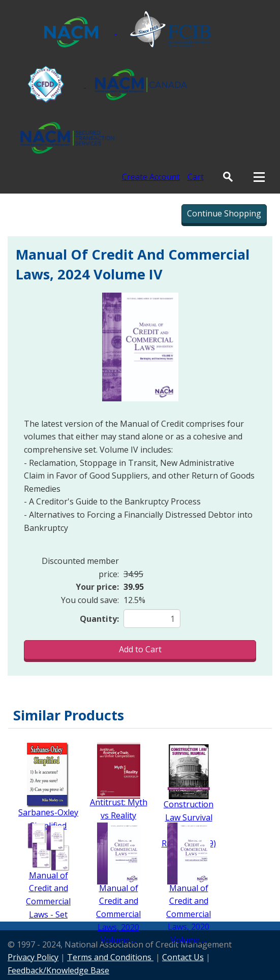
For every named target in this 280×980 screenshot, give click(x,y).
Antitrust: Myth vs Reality (119, 809)
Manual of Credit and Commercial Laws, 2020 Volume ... (118, 914)
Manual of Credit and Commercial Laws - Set (48, 895)
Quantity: (99, 619)
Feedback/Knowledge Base (58, 970)
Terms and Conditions (110, 957)
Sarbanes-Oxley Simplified (48, 819)
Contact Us (183, 957)
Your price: (97, 587)
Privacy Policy (33, 957)
